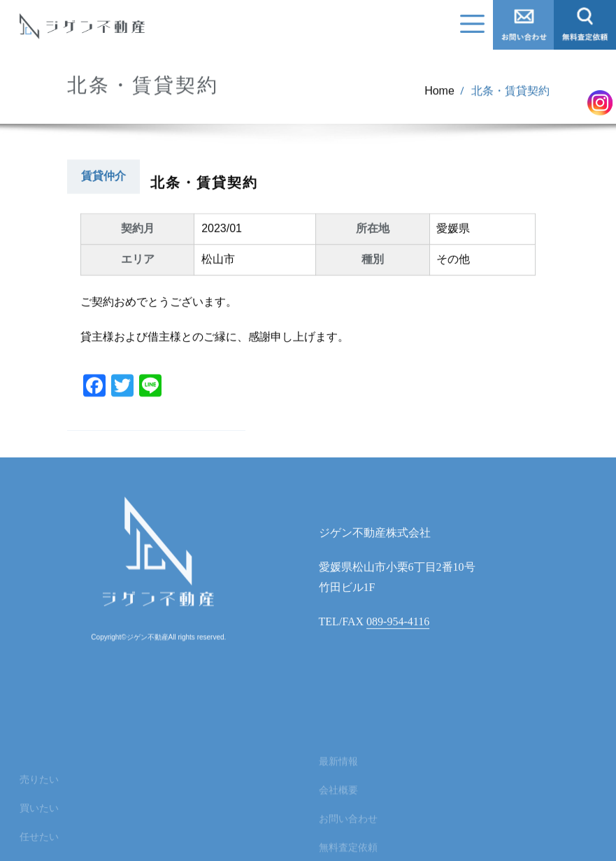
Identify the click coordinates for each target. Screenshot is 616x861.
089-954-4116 (398, 640)
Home (439, 97)
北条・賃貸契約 (510, 97)
